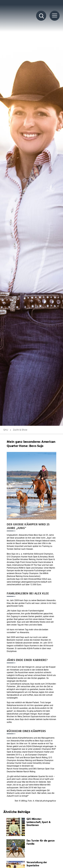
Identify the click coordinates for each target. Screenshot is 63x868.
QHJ (6, 430)
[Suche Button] (41, 16)
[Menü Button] (55, 16)
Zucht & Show (20, 430)
